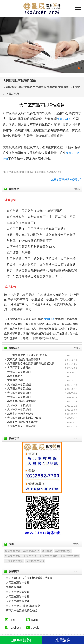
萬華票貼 (47, 551)
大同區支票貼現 (35, 561)
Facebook (15, 628)
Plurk (12, 620)
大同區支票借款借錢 (19, 372)
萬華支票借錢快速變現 (64, 180)
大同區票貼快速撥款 (19, 368)
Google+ (36, 628)
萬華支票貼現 (15, 376)
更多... (77, 348)
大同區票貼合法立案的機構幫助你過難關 (31, 363)
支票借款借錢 (15, 380)
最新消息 (14, 94)
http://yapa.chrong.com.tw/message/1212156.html (32, 172)
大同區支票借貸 (14, 561)
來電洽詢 (63, 640)
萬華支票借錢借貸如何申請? (24, 359)
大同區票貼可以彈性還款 (19, 81)
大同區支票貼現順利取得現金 (24, 418)
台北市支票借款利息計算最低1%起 (27, 355)
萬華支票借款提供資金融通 (23, 422)
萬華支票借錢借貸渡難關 (22, 401)
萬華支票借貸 (63, 551)
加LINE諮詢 (21, 640)
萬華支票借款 (13, 556)
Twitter (35, 620)
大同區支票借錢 (70, 556)
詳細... (77, 189)
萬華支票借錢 (13, 551)
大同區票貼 (63, 119)
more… (77, 438)
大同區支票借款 (48, 556)
